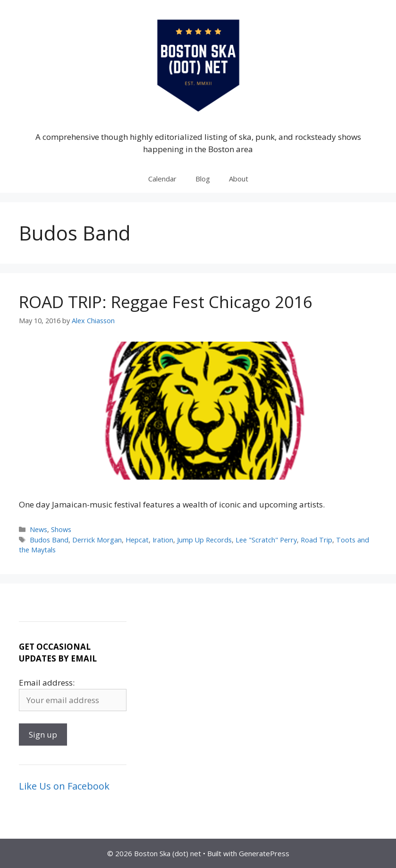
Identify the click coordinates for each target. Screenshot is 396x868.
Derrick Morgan (97, 540)
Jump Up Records (204, 540)
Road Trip (316, 540)
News (38, 529)
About (239, 179)
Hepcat (137, 540)
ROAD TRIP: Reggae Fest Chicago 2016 (166, 302)
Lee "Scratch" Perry (266, 540)
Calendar (162, 179)
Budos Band (49, 540)
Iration (163, 540)
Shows (61, 529)
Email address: (47, 683)
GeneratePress (264, 853)
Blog (203, 179)
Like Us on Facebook (64, 786)
